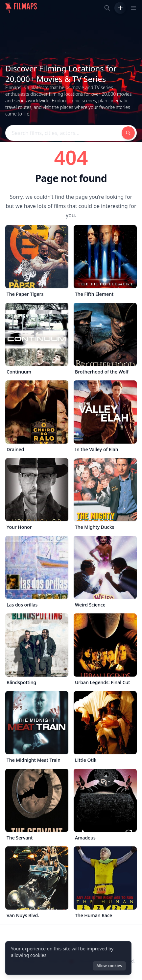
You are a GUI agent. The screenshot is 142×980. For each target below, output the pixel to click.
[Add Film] (120, 8)
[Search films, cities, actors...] (107, 8)
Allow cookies (109, 966)
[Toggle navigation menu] (133, 8)
